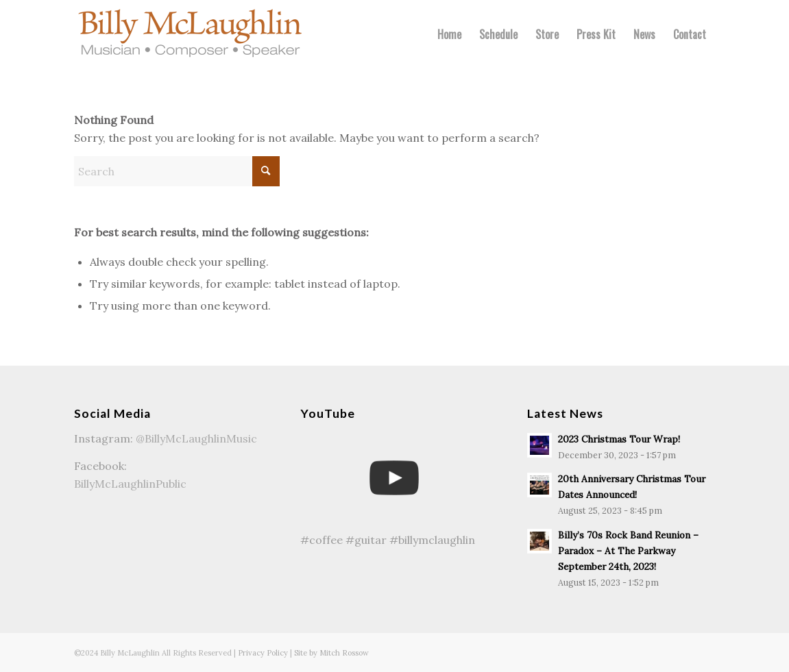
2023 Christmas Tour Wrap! (619, 439)
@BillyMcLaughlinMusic (196, 438)
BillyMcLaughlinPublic (130, 484)
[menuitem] (449, 34)
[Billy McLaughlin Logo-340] (191, 34)
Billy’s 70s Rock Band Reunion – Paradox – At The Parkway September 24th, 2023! (628, 551)
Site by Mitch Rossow (331, 653)
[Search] (177, 171)
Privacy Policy (263, 653)
